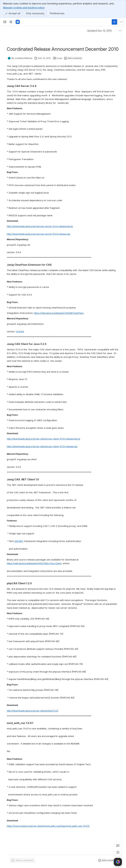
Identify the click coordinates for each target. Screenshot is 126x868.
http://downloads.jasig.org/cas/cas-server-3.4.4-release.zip (39, 234)
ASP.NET (19, 541)
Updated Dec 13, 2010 (99, 31)
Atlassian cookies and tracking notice (24, 7)
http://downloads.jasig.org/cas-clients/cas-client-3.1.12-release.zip (42, 446)
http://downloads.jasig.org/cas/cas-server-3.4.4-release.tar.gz (40, 226)
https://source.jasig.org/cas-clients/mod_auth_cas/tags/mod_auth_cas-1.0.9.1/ (48, 826)
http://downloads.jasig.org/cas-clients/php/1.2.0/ (33, 711)
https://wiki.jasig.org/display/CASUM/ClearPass (59, 313)
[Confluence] (18, 22)
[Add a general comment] (22, 860)
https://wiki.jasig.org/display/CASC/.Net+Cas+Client (34, 563)
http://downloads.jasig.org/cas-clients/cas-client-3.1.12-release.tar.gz (43, 439)
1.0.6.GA (20, 331)
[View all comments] (118, 846)
